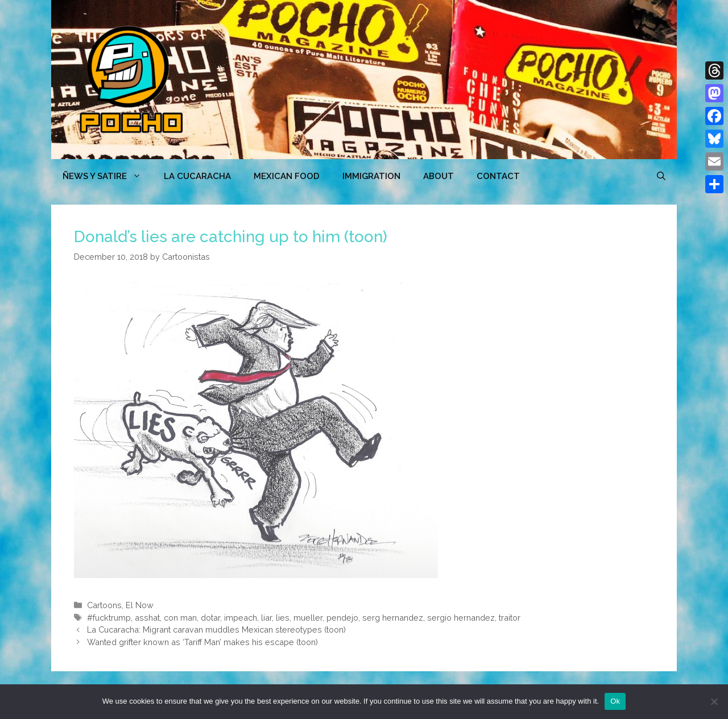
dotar (210, 618)
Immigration (371, 176)
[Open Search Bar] (661, 176)
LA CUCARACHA (197, 176)
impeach (241, 618)
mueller (308, 618)
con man (180, 618)
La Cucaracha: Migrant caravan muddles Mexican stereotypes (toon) (216, 629)
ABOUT (439, 176)
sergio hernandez (461, 618)
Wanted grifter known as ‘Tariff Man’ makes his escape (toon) (202, 642)
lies (283, 618)
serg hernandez (393, 618)
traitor (510, 618)
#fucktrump (109, 618)
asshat (147, 618)
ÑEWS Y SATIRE (107, 176)
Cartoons (104, 605)
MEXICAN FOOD (287, 176)
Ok (615, 701)
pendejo (342, 618)
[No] (714, 701)
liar (266, 618)
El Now (140, 605)
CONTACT (498, 176)
